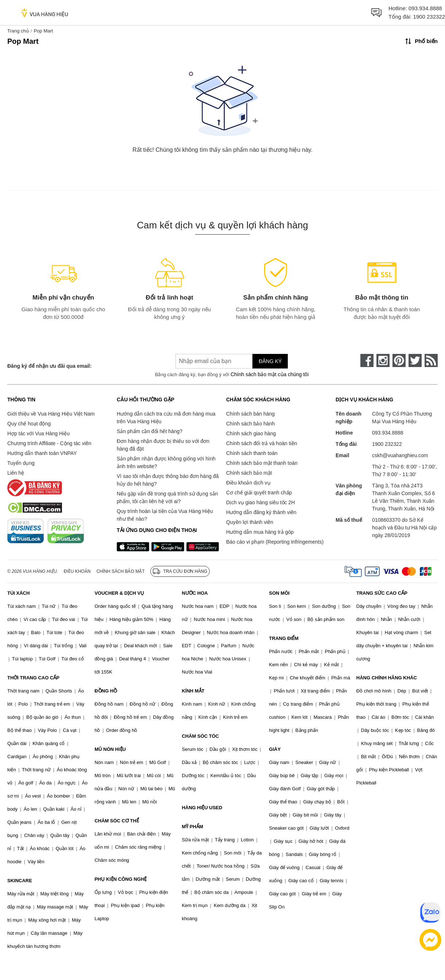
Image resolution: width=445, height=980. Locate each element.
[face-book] (367, 360)
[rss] (431, 360)
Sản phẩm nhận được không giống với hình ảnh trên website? (166, 462)
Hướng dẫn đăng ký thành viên (261, 512)
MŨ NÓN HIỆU (110, 749)
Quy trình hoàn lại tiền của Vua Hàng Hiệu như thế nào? (165, 515)
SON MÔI (279, 593)
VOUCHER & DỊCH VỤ (119, 593)
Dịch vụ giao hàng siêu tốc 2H (260, 502)
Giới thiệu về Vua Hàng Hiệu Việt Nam (51, 414)
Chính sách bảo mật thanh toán (262, 463)
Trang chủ (18, 31)
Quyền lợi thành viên (250, 522)
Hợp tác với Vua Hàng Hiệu (38, 433)
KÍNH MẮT (193, 691)
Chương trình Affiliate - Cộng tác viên (49, 443)
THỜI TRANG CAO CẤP (33, 678)
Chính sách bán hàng (250, 414)
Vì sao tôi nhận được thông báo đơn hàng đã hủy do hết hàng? (168, 480)
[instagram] (383, 360)
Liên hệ (16, 473)
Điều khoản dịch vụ (248, 483)
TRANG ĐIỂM (284, 638)
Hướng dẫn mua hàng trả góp (260, 532)
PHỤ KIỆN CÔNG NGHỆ (121, 879)
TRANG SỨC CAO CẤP (382, 593)
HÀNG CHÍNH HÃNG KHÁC (387, 678)
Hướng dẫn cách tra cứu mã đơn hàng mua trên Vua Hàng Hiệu (166, 418)
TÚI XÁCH (18, 593)
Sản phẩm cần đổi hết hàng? (150, 431)
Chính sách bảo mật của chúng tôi (270, 374)
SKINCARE (20, 881)
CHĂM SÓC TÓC (200, 736)
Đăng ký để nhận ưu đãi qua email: (49, 366)
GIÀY (275, 749)
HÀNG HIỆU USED (202, 808)
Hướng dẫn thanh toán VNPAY (42, 453)
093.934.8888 (425, 8)
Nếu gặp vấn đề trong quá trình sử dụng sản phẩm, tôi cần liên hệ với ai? (167, 497)
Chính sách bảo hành (250, 424)
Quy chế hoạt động (29, 424)
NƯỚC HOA (195, 593)
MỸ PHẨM (192, 827)
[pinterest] (399, 360)
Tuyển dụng (21, 463)
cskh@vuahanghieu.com (400, 455)
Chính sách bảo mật (249, 473)
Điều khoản (77, 571)
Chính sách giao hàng (251, 433)
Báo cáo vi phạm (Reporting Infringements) (275, 542)
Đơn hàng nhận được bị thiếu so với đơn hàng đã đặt (163, 445)
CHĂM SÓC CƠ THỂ (117, 821)
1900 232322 (429, 17)
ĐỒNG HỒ (106, 691)
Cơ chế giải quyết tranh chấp (259, 493)
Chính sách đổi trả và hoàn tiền (262, 443)
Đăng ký (270, 361)
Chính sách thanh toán (252, 453)
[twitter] (415, 360)
